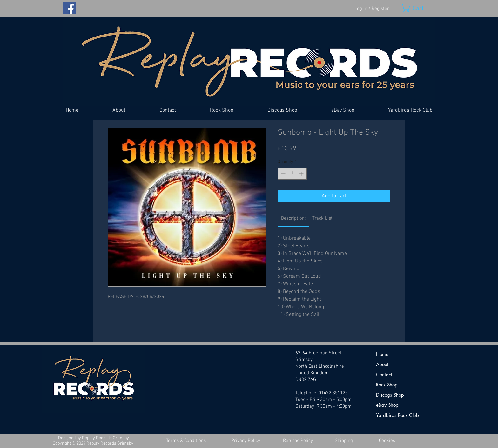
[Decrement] (283, 174)
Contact (384, 374)
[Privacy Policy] (246, 441)
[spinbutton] (292, 174)
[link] (293, 218)
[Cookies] (387, 441)
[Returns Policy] (298, 441)
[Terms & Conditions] (186, 441)
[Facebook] (69, 8)
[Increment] (302, 174)
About (382, 364)
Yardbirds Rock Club (397, 415)
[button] (418, 8)
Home (382, 354)
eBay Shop (387, 405)
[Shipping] (344, 441)
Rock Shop (387, 385)
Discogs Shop (390, 395)
